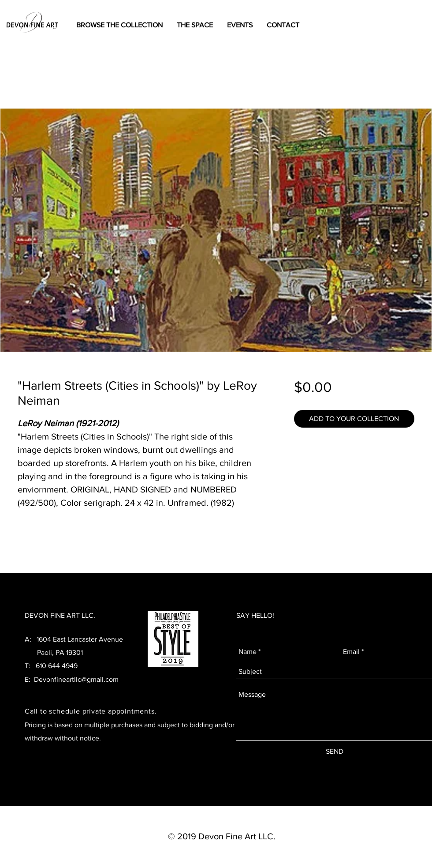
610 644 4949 (57, 666)
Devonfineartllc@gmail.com (76, 679)
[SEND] (335, 752)
